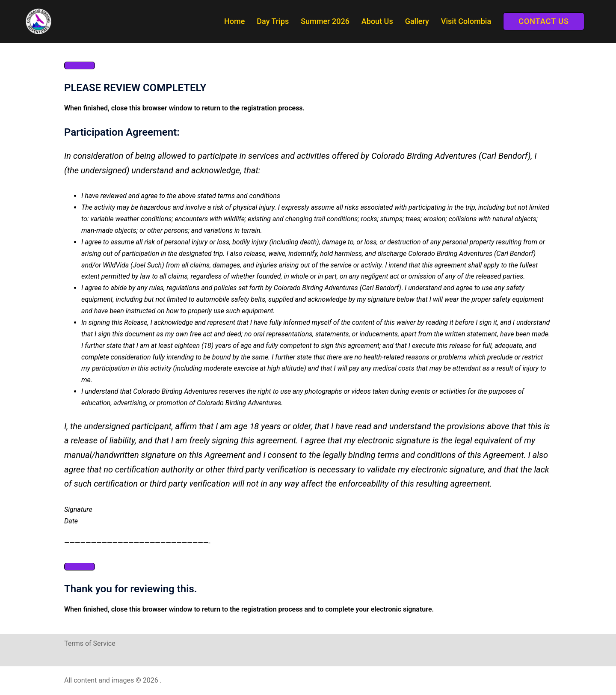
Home (234, 21)
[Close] (80, 65)
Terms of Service (90, 643)
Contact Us (544, 21)
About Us (377, 21)
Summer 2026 (325, 21)
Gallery (417, 21)
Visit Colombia (466, 21)
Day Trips (273, 21)
